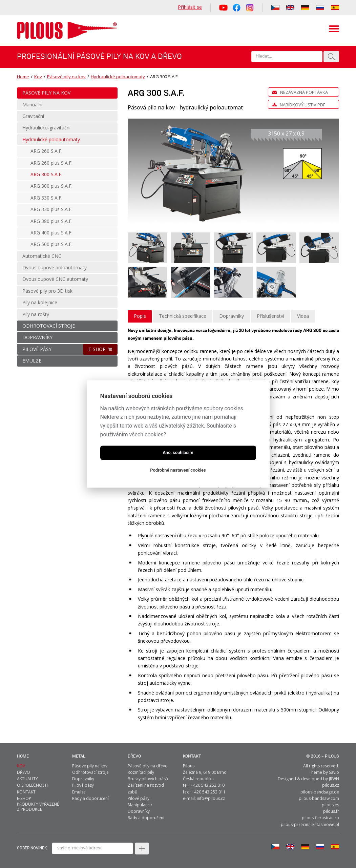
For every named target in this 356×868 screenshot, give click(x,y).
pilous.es (330, 805)
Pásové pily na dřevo (148, 766)
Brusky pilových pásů (148, 779)
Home (23, 77)
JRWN (334, 779)
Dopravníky (232, 316)
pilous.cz (331, 785)
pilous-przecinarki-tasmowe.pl (310, 824)
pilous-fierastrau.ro (320, 818)
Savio (334, 772)
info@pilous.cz (211, 798)
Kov (38, 77)
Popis (140, 316)
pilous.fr (331, 811)
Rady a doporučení (90, 798)
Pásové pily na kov (66, 77)
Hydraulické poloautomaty (118, 77)
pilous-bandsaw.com (319, 798)
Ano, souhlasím (178, 453)
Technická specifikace (183, 316)
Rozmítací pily (141, 772)
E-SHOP (97, 349)
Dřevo (134, 756)
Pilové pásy (83, 785)
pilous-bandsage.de (320, 792)
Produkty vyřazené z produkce (38, 807)
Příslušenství (270, 316)
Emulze (79, 792)
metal (79, 756)
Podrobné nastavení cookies (178, 470)
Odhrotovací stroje (90, 772)
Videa (303, 316)
